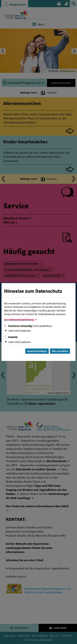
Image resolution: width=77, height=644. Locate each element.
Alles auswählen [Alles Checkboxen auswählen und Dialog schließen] (60, 351)
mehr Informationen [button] (20, 331)
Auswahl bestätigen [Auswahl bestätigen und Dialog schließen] (37, 351)
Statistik (11, 337)
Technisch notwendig (28, 326)
